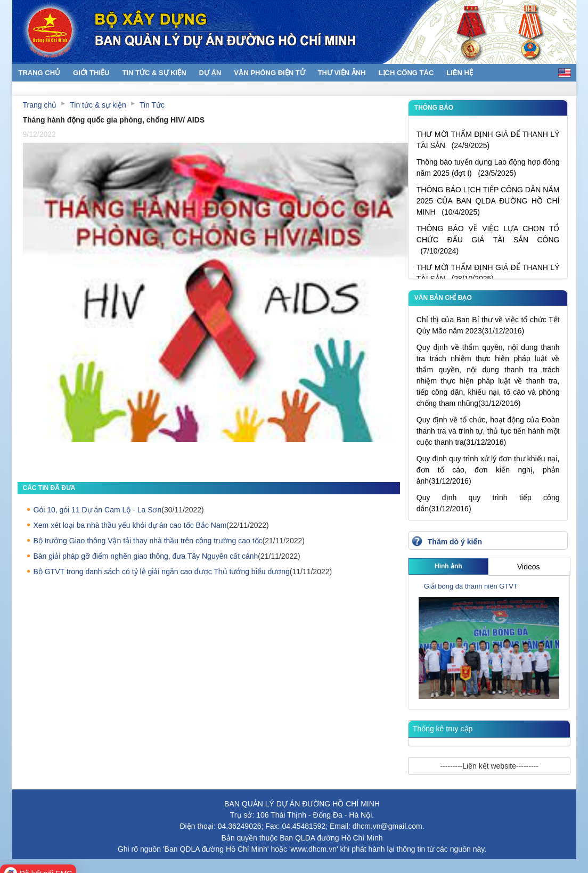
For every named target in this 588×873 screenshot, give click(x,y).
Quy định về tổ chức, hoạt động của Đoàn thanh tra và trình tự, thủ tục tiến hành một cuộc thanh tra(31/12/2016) (488, 431)
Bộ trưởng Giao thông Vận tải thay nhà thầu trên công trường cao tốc (148, 541)
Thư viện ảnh (342, 73)
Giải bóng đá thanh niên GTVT (471, 586)
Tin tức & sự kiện (154, 73)
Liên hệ (460, 73)
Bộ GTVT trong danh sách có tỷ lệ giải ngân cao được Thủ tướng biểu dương (162, 572)
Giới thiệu (91, 73)
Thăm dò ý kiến (455, 542)
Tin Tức (152, 105)
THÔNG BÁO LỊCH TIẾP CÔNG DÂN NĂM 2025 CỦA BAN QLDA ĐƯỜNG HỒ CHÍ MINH (488, 205)
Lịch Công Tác (406, 73)
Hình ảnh (448, 566)
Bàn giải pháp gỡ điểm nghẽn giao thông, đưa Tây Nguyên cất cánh (146, 556)
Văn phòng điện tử (269, 73)
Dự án (210, 73)
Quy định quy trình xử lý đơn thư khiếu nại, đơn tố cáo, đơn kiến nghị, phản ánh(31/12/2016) (488, 470)
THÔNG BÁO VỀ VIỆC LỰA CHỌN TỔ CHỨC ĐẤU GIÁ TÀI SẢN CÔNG (488, 244)
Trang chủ (40, 73)
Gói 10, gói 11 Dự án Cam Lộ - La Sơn (98, 510)
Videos (529, 567)
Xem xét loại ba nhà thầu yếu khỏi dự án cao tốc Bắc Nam (130, 525)
